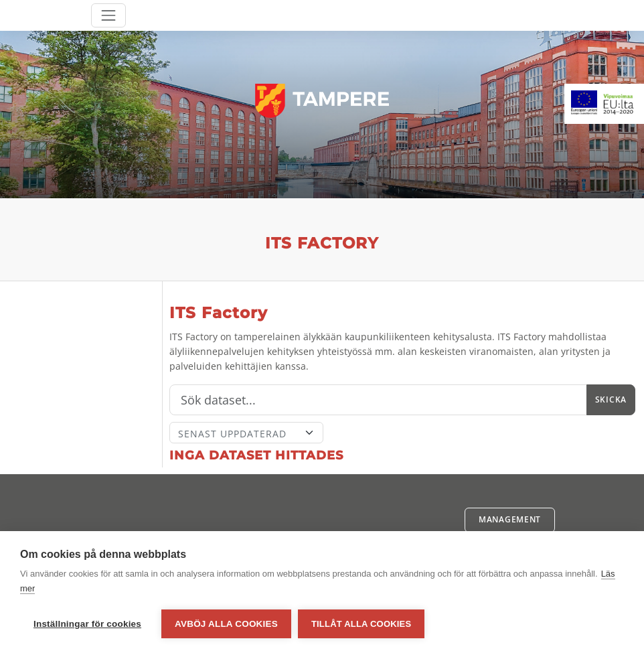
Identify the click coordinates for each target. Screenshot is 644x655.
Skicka (611, 399)
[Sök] (378, 400)
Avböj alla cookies (226, 624)
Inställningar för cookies (87, 624)
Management (510, 519)
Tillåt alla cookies (361, 624)
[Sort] (246, 433)
